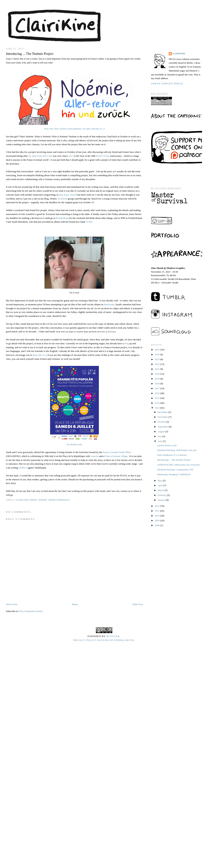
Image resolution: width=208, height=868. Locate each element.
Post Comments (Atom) (31, 611)
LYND (89, 222)
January (162, 500)
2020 (157, 374)
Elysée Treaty (103, 156)
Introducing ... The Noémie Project (174, 460)
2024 (157, 354)
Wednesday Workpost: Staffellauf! (174, 474)
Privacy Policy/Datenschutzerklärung (104, 640)
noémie (43, 500)
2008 (157, 525)
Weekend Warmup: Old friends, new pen (177, 450)
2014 (157, 403)
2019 (157, 379)
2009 (157, 520)
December (163, 412)
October (162, 422)
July (160, 436)
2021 (157, 369)
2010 (157, 516)
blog (127, 343)
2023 (157, 359)
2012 (157, 506)
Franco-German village (116, 456)
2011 (157, 511)
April (161, 485)
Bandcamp (109, 304)
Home (75, 604)
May (160, 481)
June (160, 441)
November (163, 417)
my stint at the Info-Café (40, 156)
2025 (157, 350)
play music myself (68, 195)
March (161, 490)
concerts (94, 456)
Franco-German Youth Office (117, 452)
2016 (157, 393)
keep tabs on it (40, 355)
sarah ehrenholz (59, 500)
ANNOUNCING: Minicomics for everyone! (179, 465)
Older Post (138, 604)
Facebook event (74, 444)
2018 (157, 384)
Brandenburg (62, 218)
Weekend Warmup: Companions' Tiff (175, 470)
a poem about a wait (167, 445)
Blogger (113, 636)
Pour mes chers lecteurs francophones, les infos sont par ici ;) (74, 129)
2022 (157, 364)
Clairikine (179, 54)
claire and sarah (26, 500)
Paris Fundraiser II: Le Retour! (172, 455)
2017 (157, 388)
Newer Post (12, 604)
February (162, 495)
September (163, 427)
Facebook (63, 199)
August (162, 431)
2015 (157, 398)
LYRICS (23, 468)
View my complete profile (167, 84)
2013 (71, 156)
